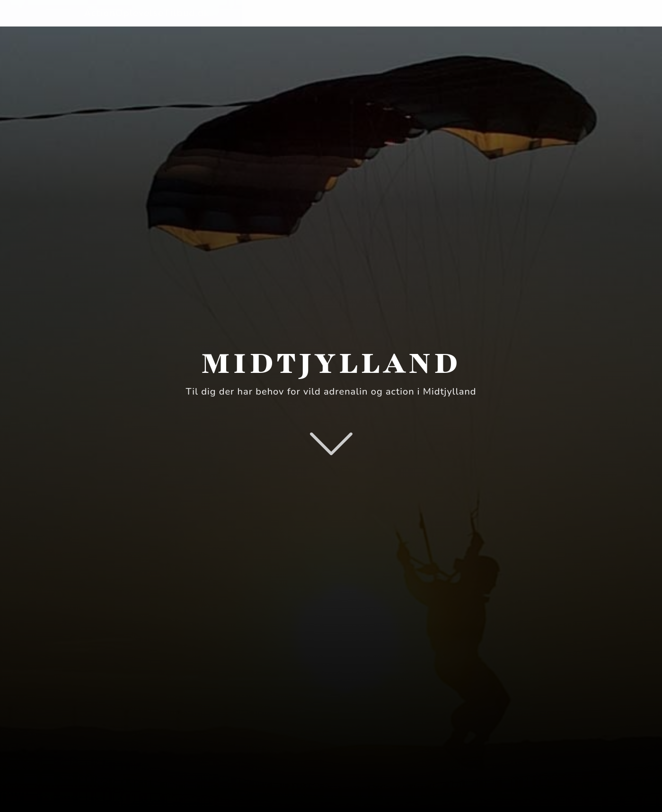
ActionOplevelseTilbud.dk (147, 13)
